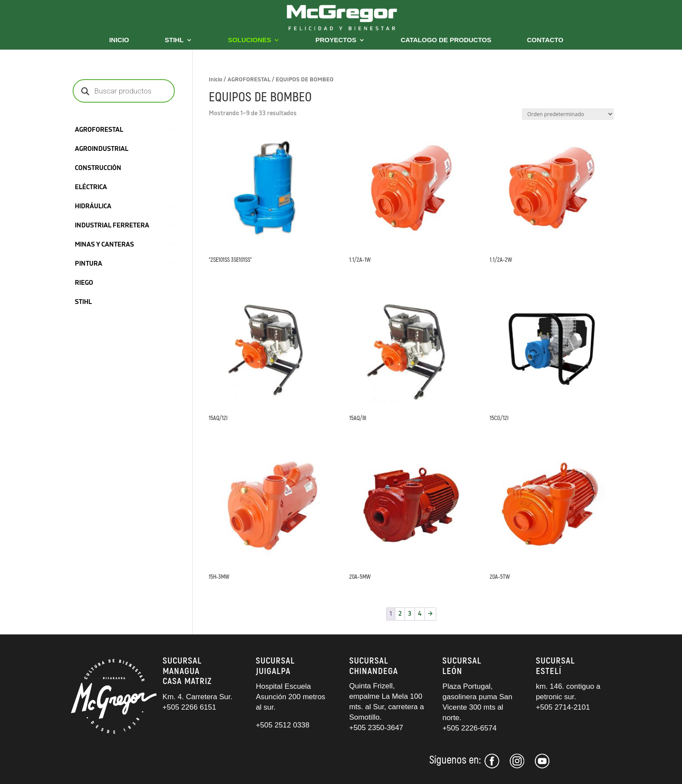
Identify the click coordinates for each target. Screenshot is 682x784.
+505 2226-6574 (469, 728)
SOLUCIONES (249, 40)
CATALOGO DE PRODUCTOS (446, 40)
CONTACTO (545, 40)
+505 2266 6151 (191, 707)
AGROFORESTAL (249, 80)
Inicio (216, 80)
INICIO (119, 40)
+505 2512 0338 (282, 725)
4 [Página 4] (420, 614)
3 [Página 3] (410, 614)
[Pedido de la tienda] (568, 114)
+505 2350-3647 (376, 728)
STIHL (174, 40)
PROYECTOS (336, 40)
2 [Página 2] (400, 614)
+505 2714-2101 (563, 707)
